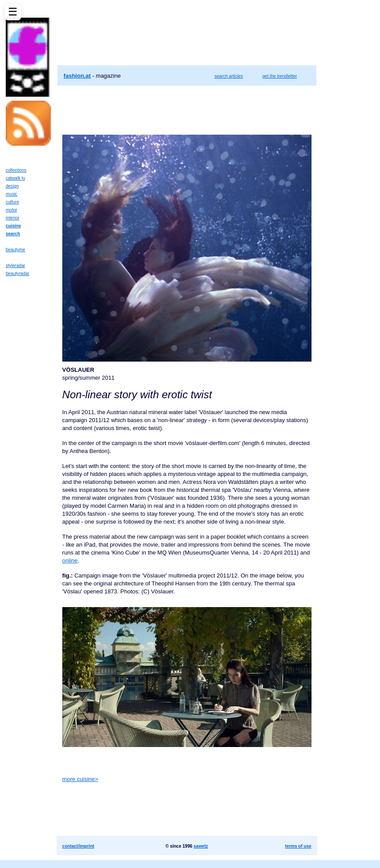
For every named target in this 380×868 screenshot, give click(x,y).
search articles (228, 76)
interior (13, 218)
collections (16, 170)
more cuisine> (80, 779)
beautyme (15, 250)
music (11, 194)
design (12, 186)
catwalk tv (15, 178)
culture (12, 202)
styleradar (15, 266)
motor (11, 210)
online (70, 560)
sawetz (201, 846)
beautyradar (17, 274)
